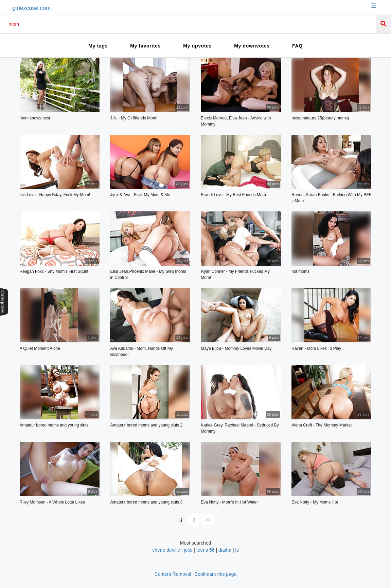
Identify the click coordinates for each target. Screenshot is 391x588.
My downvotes (252, 46)
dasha (225, 550)
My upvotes (197, 46)
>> (208, 520)
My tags (98, 46)
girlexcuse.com (31, 8)
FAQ (297, 46)
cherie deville (166, 550)
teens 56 (206, 550)
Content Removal (173, 574)
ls (237, 550)
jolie (188, 550)
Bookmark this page (216, 574)
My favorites (145, 46)
